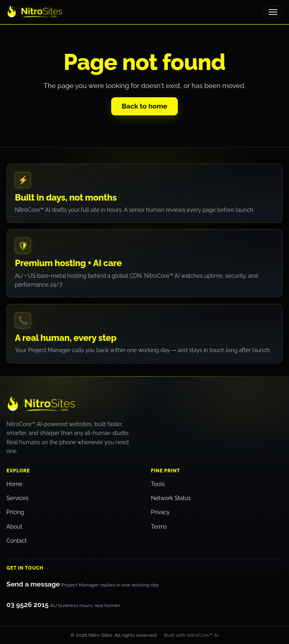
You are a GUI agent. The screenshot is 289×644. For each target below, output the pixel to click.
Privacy (160, 512)
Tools (158, 484)
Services (17, 498)
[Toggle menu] (273, 12)
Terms (159, 527)
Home (14, 484)
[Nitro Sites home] (35, 12)
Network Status (171, 498)
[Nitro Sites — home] (83, 404)
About (14, 527)
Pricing (15, 512)
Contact (17, 541)
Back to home (144, 106)
